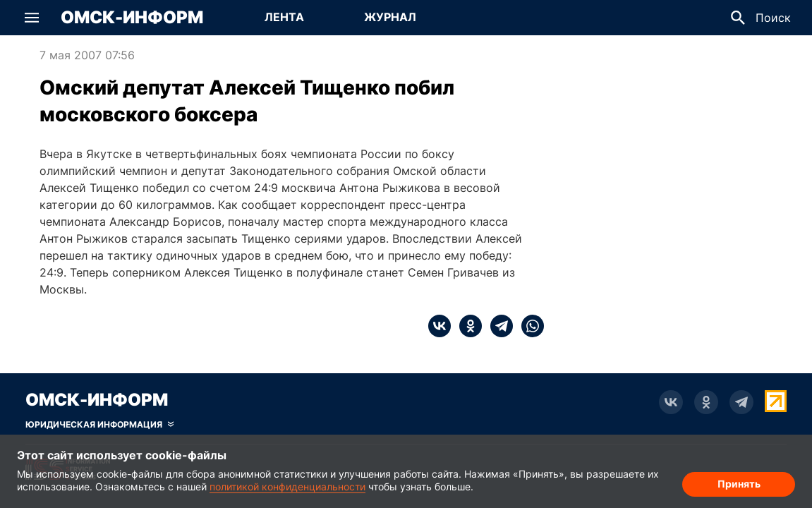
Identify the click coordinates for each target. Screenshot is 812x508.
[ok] (466, 326)
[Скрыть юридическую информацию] (99, 425)
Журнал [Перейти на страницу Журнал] (390, 17)
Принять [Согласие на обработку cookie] (739, 484)
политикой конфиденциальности (287, 486)
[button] (32, 18)
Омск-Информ (132, 18)
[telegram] (497, 326)
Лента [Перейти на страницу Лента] (284, 17)
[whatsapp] (528, 326)
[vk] (440, 326)
